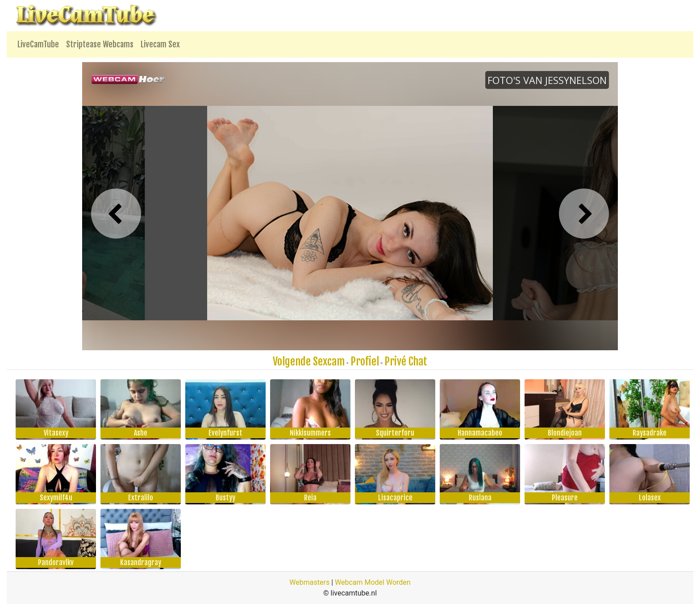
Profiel (365, 361)
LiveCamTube (38, 44)
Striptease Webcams (100, 44)
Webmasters (309, 582)
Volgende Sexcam (309, 361)
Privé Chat (406, 361)
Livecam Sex (160, 44)
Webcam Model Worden (373, 582)
